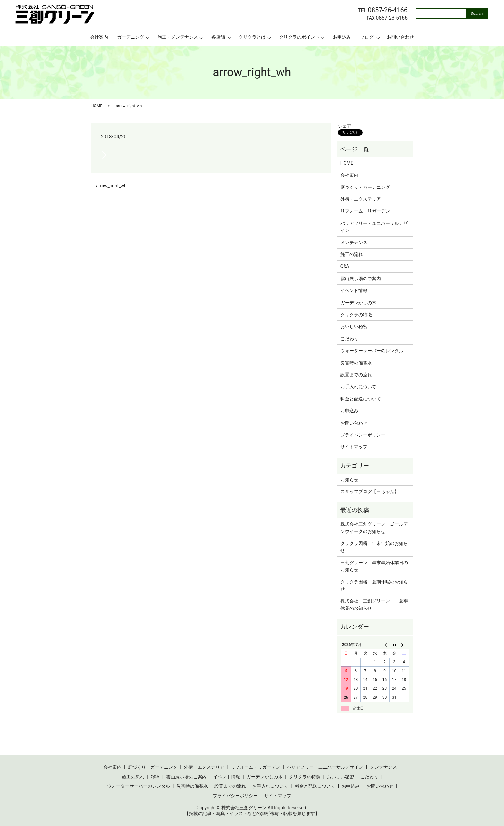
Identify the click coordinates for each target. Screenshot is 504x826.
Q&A (345, 266)
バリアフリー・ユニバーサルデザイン (374, 227)
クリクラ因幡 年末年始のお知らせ (374, 547)
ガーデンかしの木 (358, 303)
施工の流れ (352, 254)
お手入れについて (358, 387)
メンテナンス (354, 243)
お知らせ (349, 480)
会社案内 (99, 37)
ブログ (367, 37)
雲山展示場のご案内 (361, 279)
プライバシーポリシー (363, 435)
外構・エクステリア (361, 199)
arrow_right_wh (111, 186)
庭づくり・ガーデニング (365, 187)
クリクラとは (252, 37)
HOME (97, 106)
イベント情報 (354, 290)
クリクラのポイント (299, 37)
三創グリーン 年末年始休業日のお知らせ (374, 566)
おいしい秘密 (354, 326)
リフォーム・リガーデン (365, 211)
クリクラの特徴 (356, 315)
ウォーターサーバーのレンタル (372, 351)
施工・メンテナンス (178, 37)
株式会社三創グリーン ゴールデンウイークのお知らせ (374, 528)
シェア (345, 126)
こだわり (349, 339)
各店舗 (218, 37)
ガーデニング (130, 37)
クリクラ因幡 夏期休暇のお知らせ (374, 585)
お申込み (342, 37)
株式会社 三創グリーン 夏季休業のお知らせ (374, 604)
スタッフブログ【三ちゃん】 (370, 491)
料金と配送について (361, 399)
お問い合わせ (401, 37)
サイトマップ (354, 447)
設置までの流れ (356, 375)
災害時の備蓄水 (356, 363)
